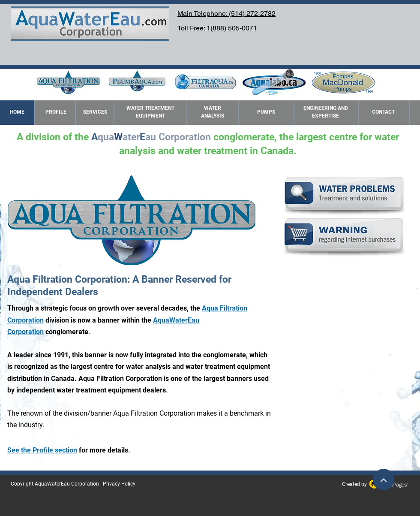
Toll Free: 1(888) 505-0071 (217, 28)
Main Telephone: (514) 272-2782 (226, 14)
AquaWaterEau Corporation (67, 484)
